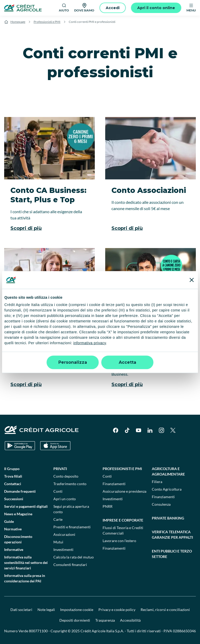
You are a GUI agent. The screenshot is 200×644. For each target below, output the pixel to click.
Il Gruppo (12, 469)
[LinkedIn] (150, 430)
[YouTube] (139, 430)
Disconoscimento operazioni (18, 539)
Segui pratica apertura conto (71, 509)
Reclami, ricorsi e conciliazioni (165, 610)
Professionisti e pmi (122, 469)
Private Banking (168, 518)
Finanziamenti (114, 484)
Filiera (157, 482)
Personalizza (73, 362)
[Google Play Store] (20, 446)
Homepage (18, 22)
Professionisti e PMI (47, 22)
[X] (173, 430)
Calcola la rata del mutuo (74, 557)
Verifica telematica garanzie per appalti (172, 535)
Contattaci (13, 484)
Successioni (14, 499)
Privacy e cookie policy (117, 610)
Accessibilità (130, 620)
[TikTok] (127, 430)
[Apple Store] (55, 446)
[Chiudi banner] (192, 280)
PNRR (108, 506)
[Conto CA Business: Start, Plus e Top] (49, 177)
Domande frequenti (20, 491)
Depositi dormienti (75, 620)
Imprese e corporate (123, 520)
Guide (9, 521)
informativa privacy (90, 343)
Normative (13, 529)
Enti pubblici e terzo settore (172, 554)
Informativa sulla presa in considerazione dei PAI (25, 578)
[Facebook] (116, 430)
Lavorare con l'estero (119, 541)
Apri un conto (65, 499)
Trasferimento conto (70, 484)
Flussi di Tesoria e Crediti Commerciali (123, 530)
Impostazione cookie (77, 610)
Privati (60, 469)
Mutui (58, 542)
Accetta (127, 362)
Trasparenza (105, 620)
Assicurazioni (64, 534)
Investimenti (63, 549)
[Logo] (23, 8)
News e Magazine (18, 514)
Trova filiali (13, 476)
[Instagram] (161, 430)
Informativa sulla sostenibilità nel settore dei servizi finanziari (26, 562)
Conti (58, 491)
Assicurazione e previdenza (124, 491)
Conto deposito (66, 476)
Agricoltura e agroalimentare (168, 471)
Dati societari (21, 610)
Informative (14, 549)
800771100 (38, 631)
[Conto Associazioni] (151, 177)
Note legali (46, 610)
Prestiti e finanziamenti (72, 527)
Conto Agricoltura (167, 489)
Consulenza (161, 504)
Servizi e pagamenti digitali (26, 506)
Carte (58, 519)
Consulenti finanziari (70, 565)
